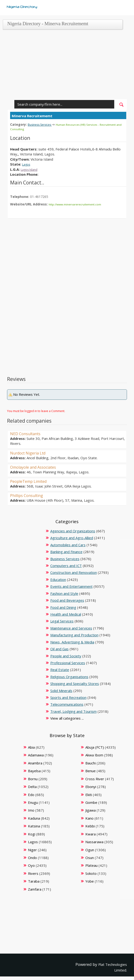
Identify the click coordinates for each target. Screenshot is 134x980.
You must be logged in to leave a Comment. (36, 410)
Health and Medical (66, 613)
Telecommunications (67, 704)
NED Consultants (27, 433)
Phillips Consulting (29, 495)
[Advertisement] (66, 66)
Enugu (33, 802)
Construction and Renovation (74, 572)
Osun (90, 857)
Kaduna (34, 817)
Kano (89, 817)
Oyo (31, 865)
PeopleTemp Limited (31, 480)
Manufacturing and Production (74, 634)
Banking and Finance (66, 551)
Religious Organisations (69, 676)
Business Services (42, 124)
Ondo (32, 857)
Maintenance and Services (71, 627)
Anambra (35, 762)
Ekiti (89, 794)
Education (58, 579)
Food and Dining (63, 607)
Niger (32, 849)
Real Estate (60, 669)
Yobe (90, 880)
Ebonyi (91, 786)
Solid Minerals (61, 690)
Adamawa (36, 754)
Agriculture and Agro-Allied (72, 537)
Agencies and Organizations (73, 530)
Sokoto (91, 873)
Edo (31, 794)
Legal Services (62, 620)
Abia (31, 746)
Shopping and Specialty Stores (75, 683)
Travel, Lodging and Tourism (73, 711)
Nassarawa (94, 841)
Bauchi (91, 762)
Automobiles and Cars (68, 544)
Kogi (32, 833)
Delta (32, 786)
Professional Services (68, 662)
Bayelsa (34, 770)
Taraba (34, 880)
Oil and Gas (59, 648)
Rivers (33, 873)
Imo (31, 809)
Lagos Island (31, 169)
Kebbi (90, 825)
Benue (91, 770)
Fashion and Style (64, 593)
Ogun (90, 849)
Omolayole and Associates (37, 466)
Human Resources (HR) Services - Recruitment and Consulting (60, 127)
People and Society (66, 655)
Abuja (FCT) (95, 746)
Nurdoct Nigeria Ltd (31, 452)
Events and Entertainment (71, 586)
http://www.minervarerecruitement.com (79, 204)
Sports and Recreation (68, 697)
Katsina (34, 825)
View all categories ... (67, 717)
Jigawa (91, 809)
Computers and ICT (66, 565)
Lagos (27, 164)
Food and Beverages (67, 600)
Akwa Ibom (94, 754)
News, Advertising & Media (72, 641)
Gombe (91, 802)
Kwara (91, 833)
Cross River (95, 778)
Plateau (91, 865)
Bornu (33, 778)
